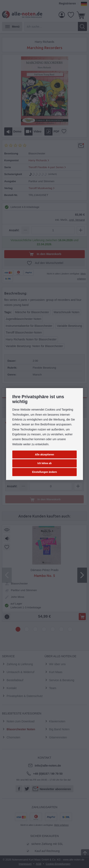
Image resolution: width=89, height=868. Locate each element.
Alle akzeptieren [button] (44, 454)
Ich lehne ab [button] (44, 463)
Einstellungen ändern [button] (44, 472)
